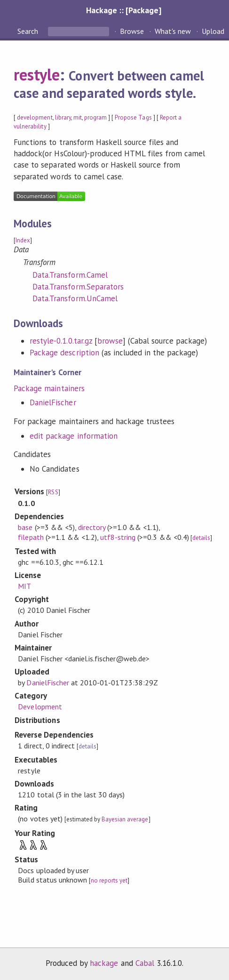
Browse (132, 31)
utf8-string (118, 537)
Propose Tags (133, 117)
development (35, 117)
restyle (37, 74)
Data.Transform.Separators (78, 287)
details (201, 538)
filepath (31, 537)
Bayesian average (125, 819)
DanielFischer (53, 402)
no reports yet (109, 880)
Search (29, 31)
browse (110, 341)
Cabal (145, 963)
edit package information (74, 436)
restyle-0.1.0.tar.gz (61, 341)
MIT (24, 586)
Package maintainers (49, 388)
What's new (173, 31)
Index (23, 240)
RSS (53, 492)
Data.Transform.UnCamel (75, 298)
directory (92, 527)
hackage (104, 963)
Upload (213, 31)
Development (40, 707)
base (25, 527)
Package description (64, 353)
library (63, 117)
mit (78, 117)
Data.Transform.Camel (70, 275)
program (95, 117)
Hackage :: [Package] (124, 10)
